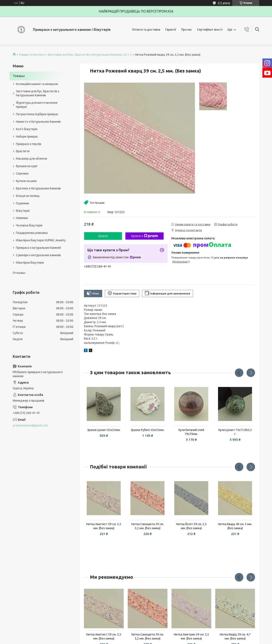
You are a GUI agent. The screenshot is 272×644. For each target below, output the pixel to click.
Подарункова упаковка (32, 233)
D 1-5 (128, 55)
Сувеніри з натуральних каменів (38, 255)
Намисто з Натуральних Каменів (38, 122)
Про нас (187, 30)
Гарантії (171, 30)
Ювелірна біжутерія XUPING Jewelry (41, 240)
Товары (19, 76)
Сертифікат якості (210, 30)
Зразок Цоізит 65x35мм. (104, 430)
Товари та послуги (32, 55)
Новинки (22, 218)
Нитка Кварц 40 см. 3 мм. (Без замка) (235, 526)
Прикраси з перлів (29, 144)
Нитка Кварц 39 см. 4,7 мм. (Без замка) (235, 636)
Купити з (144, 236)
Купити (103, 236)
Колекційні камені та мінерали (37, 84)
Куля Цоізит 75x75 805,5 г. (235, 432)
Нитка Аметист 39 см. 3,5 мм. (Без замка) (104, 526)
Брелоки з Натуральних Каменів (38, 188)
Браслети (23, 151)
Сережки (22, 173)
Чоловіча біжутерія (29, 225)
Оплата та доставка (146, 30)
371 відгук (224, 3)
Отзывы (19, 273)
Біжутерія (23, 211)
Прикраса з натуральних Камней (38, 248)
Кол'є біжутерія (27, 129)
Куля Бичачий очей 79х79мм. (191, 432)
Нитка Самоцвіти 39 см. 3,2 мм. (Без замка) (148, 526)
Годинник (23, 203)
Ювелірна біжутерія (30, 263)
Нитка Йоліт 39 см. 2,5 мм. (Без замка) (191, 526)
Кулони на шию (26, 181)
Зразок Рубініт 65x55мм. (147, 430)
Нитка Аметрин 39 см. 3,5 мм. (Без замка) (191, 636)
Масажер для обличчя (31, 159)
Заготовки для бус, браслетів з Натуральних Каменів (85, 55)
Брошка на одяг (27, 166)
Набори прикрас (27, 136)
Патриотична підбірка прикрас (37, 114)
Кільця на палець (28, 196)
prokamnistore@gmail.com (30, 425)
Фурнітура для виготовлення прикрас (37, 105)
